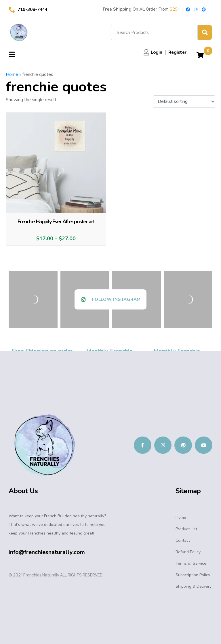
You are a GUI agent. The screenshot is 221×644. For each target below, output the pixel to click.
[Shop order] (184, 102)
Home (12, 74)
